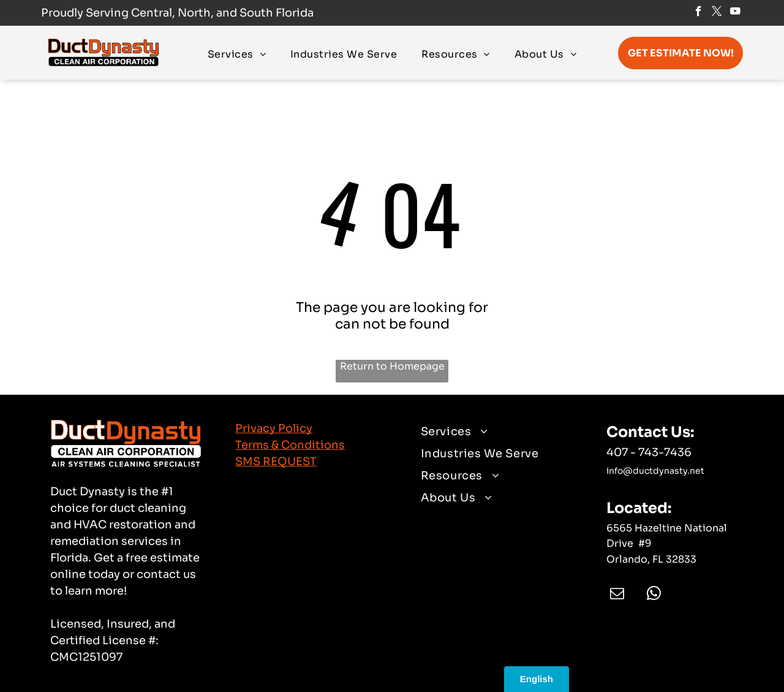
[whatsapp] (654, 595)
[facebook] (699, 13)
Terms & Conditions (290, 445)
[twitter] (717, 13)
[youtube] (735, 13)
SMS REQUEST (276, 462)
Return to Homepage (392, 366)
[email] (617, 595)
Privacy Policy (274, 428)
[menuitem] (237, 54)
